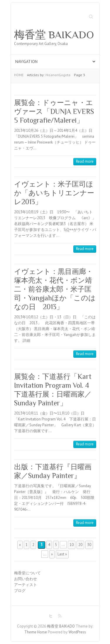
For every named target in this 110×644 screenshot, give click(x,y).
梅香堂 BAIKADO (54, 35)
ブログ (20, 591)
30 (89, 545)
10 (72, 545)
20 (80, 545)
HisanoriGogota (58, 75)
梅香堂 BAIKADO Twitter (51, 616)
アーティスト (26, 585)
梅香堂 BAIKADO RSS (60, 616)
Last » (62, 554)
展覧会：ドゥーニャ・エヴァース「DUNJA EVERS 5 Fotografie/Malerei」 (54, 111)
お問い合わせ (26, 579)
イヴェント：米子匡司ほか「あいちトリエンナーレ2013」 (54, 193)
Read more (85, 161)
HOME (19, 75)
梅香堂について (27, 573)
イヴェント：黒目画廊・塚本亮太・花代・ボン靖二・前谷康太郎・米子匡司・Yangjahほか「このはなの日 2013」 (55, 289)
